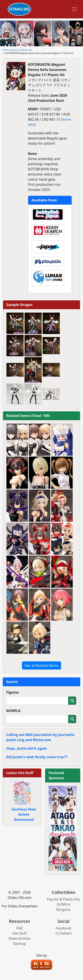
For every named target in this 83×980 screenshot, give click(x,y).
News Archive (20, 938)
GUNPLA (13, 711)
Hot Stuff (19, 933)
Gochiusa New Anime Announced (24, 814)
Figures (13, 692)
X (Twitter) (63, 933)
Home (6, 50)
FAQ (20, 928)
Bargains (63, 910)
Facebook (63, 928)
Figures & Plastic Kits (22, 50)
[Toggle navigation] (74, 9)
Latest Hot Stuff (20, 773)
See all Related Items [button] (41, 665)
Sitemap (20, 944)
